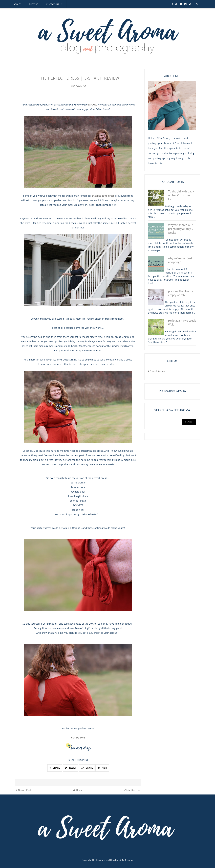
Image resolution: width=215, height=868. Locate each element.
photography (54, 4)
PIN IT (102, 768)
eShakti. (92, 104)
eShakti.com (78, 737)
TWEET (70, 768)
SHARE (55, 768)
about (17, 4)
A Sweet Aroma (156, 371)
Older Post (132, 790)
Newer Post (23, 790)
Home (78, 790)
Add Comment (79, 86)
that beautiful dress (103, 195)
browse (33, 4)
